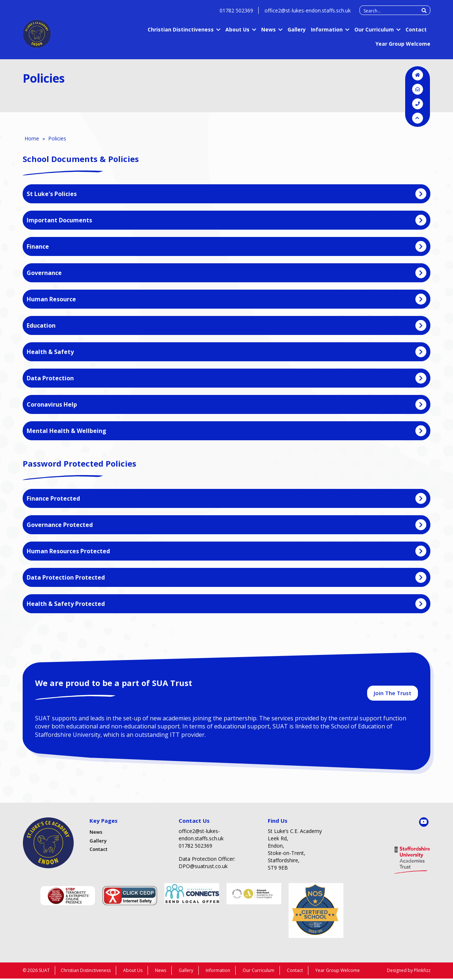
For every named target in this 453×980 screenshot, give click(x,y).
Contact (416, 33)
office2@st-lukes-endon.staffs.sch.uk (308, 14)
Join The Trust (393, 694)
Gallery (297, 33)
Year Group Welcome (403, 47)
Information (327, 33)
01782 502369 (236, 14)
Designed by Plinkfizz (409, 972)
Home (32, 138)
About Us (237, 33)
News (269, 33)
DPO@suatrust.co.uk (203, 868)
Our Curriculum (374, 33)
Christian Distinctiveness (181, 33)
